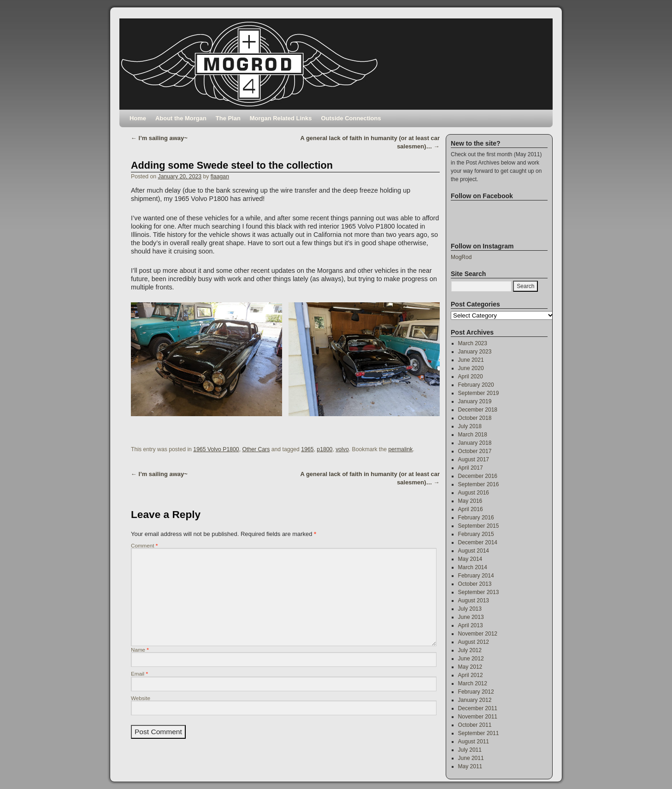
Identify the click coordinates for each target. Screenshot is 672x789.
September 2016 (479, 484)
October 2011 (475, 725)
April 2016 (471, 509)
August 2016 (474, 493)
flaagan (220, 177)
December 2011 (478, 708)
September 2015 (479, 526)
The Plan (228, 118)
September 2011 (479, 733)
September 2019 (479, 393)
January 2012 (475, 700)
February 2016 (476, 518)
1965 (307, 449)
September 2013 (479, 592)
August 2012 (474, 642)
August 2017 (474, 459)
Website (141, 698)
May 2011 (470, 766)
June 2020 (471, 368)
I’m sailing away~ (159, 138)
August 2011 (474, 742)
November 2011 (478, 717)
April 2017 (471, 468)
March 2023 (473, 343)
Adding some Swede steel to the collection (232, 165)
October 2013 (475, 584)
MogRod (461, 257)
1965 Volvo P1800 (216, 449)
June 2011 (471, 758)
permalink (400, 449)
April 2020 (471, 377)
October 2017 (475, 451)
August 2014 (474, 551)
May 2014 (470, 559)
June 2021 (471, 360)
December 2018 (478, 410)
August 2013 (474, 601)
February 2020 (476, 385)
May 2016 (470, 501)
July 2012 (470, 650)
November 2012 (478, 634)
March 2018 (473, 435)
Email (139, 674)
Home (138, 118)
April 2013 (471, 625)
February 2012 (476, 692)
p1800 (324, 449)
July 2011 (470, 750)
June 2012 (471, 659)
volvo (342, 449)
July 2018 (470, 426)
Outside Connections (351, 118)
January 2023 (475, 352)
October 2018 (475, 418)
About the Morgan (181, 118)
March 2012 (473, 683)
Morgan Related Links (281, 118)
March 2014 (473, 567)
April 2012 (471, 675)
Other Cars (256, 449)
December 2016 (478, 476)
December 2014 (478, 542)
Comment (144, 545)
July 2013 (470, 609)
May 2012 (470, 667)
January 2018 (475, 443)
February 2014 (476, 576)
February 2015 (476, 534)
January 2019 (475, 401)
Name (140, 650)
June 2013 (471, 617)
